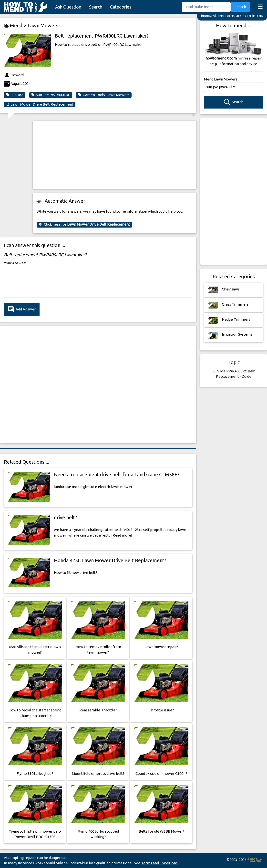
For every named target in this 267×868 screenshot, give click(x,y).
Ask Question (68, 7)
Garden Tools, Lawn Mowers (104, 95)
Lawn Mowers (43, 25)
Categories (121, 7)
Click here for (84, 224)
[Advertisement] (114, 155)
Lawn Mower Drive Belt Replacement (40, 104)
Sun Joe (15, 95)
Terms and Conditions (159, 863)
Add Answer (22, 309)
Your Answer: (15, 263)
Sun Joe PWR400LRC (51, 95)
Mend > (16, 26)
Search (96, 7)
